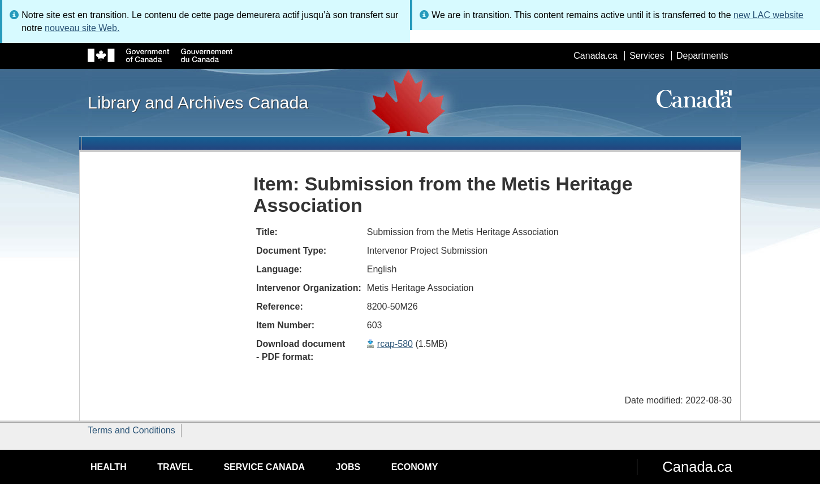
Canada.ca (595, 56)
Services (647, 56)
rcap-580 (395, 344)
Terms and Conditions (131, 430)
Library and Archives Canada (198, 102)
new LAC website (769, 15)
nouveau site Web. (82, 28)
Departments (702, 56)
